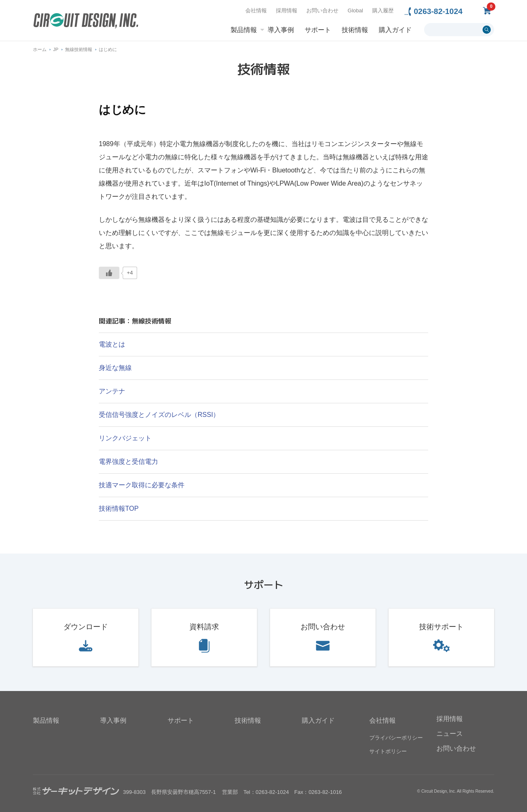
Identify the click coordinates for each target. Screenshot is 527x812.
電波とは (112, 344)
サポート (318, 30)
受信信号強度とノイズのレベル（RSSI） (159, 415)
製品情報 (244, 30)
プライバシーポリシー (396, 738)
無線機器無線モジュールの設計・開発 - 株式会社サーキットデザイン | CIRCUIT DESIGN (86, 22)
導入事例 (281, 30)
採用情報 (287, 10)
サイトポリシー (388, 751)
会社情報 (256, 10)
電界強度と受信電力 (128, 462)
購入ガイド (395, 30)
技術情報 (355, 30)
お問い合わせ (322, 10)
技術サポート (441, 627)
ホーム (40, 49)
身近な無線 (115, 368)
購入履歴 (383, 10)
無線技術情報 (79, 49)
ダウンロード (86, 627)
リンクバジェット (125, 438)
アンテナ (112, 391)
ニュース (450, 734)
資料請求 (204, 627)
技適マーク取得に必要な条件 (142, 485)
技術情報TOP (119, 508)
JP (56, 49)
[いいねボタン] (109, 273)
